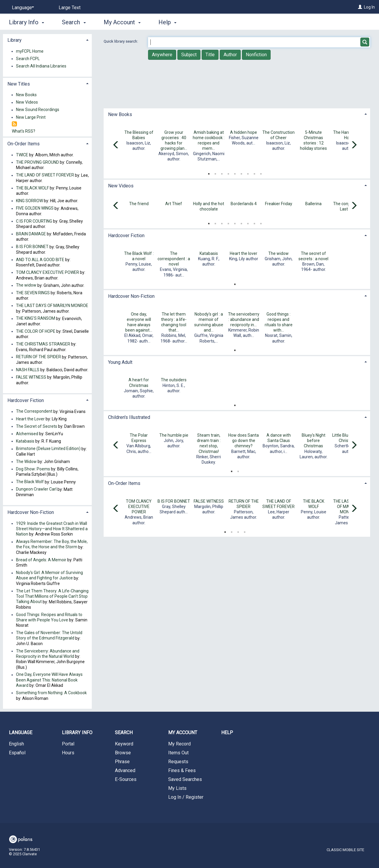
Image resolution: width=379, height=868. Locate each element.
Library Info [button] (27, 22)
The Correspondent (34, 412)
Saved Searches (185, 779)
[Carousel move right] (354, 145)
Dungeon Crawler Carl (36, 489)
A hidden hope (244, 132)
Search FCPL (28, 59)
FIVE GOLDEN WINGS (35, 208)
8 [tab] (254, 173)
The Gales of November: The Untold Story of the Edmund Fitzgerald (49, 635)
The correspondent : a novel (174, 259)
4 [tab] (228, 173)
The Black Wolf (30, 482)
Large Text (70, 8)
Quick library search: (121, 41)
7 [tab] (248, 173)
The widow (278, 253)
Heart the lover (244, 253)
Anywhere (162, 55)
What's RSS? (24, 131)
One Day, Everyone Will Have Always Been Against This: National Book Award (49, 680)
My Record (179, 744)
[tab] (237, 114)
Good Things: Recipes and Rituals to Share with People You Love (49, 617)
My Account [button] (122, 22)
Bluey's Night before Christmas (314, 441)
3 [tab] (222, 173)
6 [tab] (241, 173)
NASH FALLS (28, 370)
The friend (139, 204)
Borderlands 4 (244, 204)
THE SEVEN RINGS (33, 293)
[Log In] (360, 7)
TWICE (22, 155)
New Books (26, 95)
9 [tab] (261, 173)
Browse (123, 753)
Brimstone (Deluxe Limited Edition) (48, 449)
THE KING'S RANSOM (36, 319)
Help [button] (167, 22)
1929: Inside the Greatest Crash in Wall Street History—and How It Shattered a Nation (52, 529)
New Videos (27, 102)
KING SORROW (29, 201)
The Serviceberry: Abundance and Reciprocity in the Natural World (48, 654)
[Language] (22, 8)
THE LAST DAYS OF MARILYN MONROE (52, 306)
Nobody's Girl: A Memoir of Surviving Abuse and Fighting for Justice (49, 576)
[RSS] (14, 124)
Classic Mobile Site (345, 850)
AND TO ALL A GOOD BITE (40, 260)
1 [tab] (209, 173)
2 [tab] (215, 173)
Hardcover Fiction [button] (126, 236)
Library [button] (15, 40)
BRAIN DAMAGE (31, 234)
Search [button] (74, 22)
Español (17, 753)
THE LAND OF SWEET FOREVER (45, 175)
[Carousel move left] (116, 145)
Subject (189, 55)
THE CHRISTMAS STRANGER (43, 344)
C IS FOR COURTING (34, 221)
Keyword (124, 744)
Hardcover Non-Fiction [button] (131, 296)
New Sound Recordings (38, 110)
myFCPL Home (30, 51)
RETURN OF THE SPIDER (38, 357)
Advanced (125, 770)
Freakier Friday (279, 204)
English (16, 744)
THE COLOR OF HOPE (36, 331)
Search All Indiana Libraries (41, 66)
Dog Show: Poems (33, 469)
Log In (369, 7)
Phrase (122, 762)
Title (210, 55)
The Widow (26, 462)
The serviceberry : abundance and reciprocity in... (244, 319)
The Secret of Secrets (37, 426)
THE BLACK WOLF (32, 188)
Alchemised (27, 434)
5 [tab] (235, 173)
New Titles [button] (19, 84)
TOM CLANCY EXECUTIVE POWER (139, 507)
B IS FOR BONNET (174, 501)
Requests (178, 762)
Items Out (178, 753)
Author (230, 55)
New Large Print (31, 117)
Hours (68, 753)
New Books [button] (120, 114)
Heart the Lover (30, 419)
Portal (68, 744)
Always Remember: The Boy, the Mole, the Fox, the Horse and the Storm (52, 544)
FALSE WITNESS (209, 501)
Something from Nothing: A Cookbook (51, 693)
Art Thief (174, 204)
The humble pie (174, 435)
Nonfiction (256, 55)
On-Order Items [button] (124, 483)
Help (227, 733)
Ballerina (313, 204)
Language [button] (21, 733)
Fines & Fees (182, 770)
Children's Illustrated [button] (129, 417)
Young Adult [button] (120, 362)
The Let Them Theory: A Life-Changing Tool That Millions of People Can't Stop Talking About (52, 596)
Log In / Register (186, 797)
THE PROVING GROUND (37, 162)
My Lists (177, 788)
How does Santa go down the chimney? (244, 441)
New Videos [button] (121, 186)
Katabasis (209, 253)
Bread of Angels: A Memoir (41, 560)
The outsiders (174, 380)
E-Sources (126, 779)
